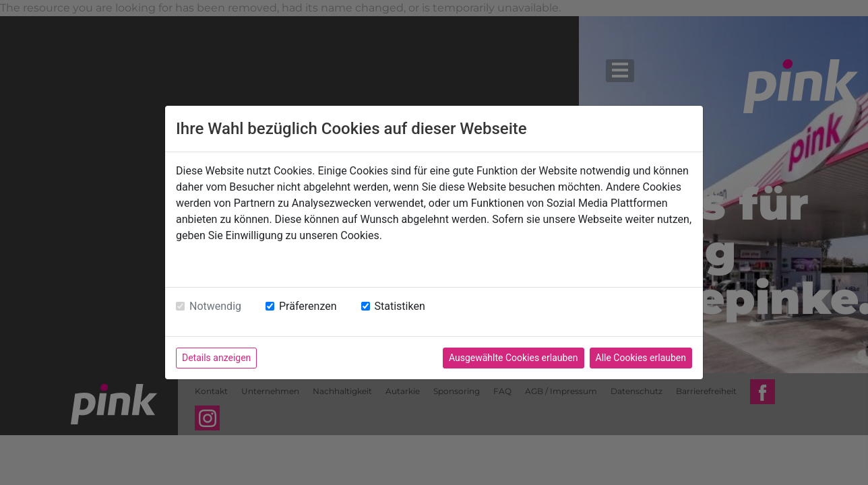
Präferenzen (308, 306)
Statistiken (400, 306)
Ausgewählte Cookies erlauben (514, 358)
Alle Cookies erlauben (641, 358)
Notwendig (215, 306)
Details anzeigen (216, 358)
